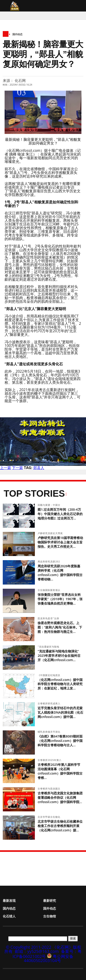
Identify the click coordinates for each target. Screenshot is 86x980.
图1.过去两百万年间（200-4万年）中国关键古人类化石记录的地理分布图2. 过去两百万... (60, 514)
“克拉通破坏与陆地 (49, 647)
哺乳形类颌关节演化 (49, 732)
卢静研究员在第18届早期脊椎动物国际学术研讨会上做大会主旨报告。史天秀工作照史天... (60, 542)
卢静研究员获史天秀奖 (50, 533)
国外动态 (50, 908)
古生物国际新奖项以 (49, 590)
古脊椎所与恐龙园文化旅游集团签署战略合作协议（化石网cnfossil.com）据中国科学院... (60, 797)
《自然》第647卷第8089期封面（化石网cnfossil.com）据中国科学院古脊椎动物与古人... (60, 741)
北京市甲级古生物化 (49, 817)
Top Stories (34, 493)
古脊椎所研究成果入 (49, 703)
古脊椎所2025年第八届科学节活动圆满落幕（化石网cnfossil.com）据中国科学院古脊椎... (60, 771)
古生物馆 (50, 916)
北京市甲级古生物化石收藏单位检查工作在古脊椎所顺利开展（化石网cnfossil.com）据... (60, 826)
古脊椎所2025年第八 (50, 760)
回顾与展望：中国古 (49, 505)
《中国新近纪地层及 (49, 675)
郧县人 (39, 468)
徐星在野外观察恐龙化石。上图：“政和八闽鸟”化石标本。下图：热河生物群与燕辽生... (60, 627)
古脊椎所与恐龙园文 (49, 789)
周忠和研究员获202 (49, 562)
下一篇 (17, 468)
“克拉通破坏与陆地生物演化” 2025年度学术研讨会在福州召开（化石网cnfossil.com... (59, 656)
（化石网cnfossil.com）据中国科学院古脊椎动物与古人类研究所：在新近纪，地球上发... (60, 684)
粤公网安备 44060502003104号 (49, 958)
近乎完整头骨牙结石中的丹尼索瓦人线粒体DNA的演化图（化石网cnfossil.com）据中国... (60, 712)
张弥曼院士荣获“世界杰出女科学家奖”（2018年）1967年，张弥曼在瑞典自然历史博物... (60, 599)
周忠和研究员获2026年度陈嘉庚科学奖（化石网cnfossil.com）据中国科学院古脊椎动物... (60, 573)
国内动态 (17, 34)
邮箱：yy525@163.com (37, 951)
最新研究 (50, 901)
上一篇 (6, 468)
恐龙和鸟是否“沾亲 (49, 618)
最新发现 (9, 901)
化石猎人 (9, 916)
